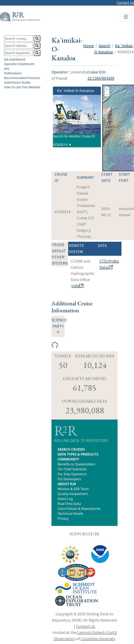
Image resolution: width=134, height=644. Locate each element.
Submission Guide (17, 82)
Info (78, 286)
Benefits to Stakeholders (76, 464)
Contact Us (125, 3)
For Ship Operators (72, 474)
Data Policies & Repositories (79, 509)
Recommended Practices (22, 78)
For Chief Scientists (72, 469)
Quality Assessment (73, 494)
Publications (13, 73)
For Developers (69, 479)
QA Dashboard (15, 59)
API (7, 69)
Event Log (65, 499)
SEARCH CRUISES (71, 449)
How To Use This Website (22, 87)
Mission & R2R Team (73, 489)
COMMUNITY (68, 459)
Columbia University (98, 639)
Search (104, 46)
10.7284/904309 (101, 78)
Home (89, 46)
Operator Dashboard (19, 64)
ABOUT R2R (67, 484)
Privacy (63, 518)
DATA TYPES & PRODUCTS (78, 454)
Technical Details (70, 514)
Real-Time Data (69, 504)
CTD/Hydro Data (109, 264)
